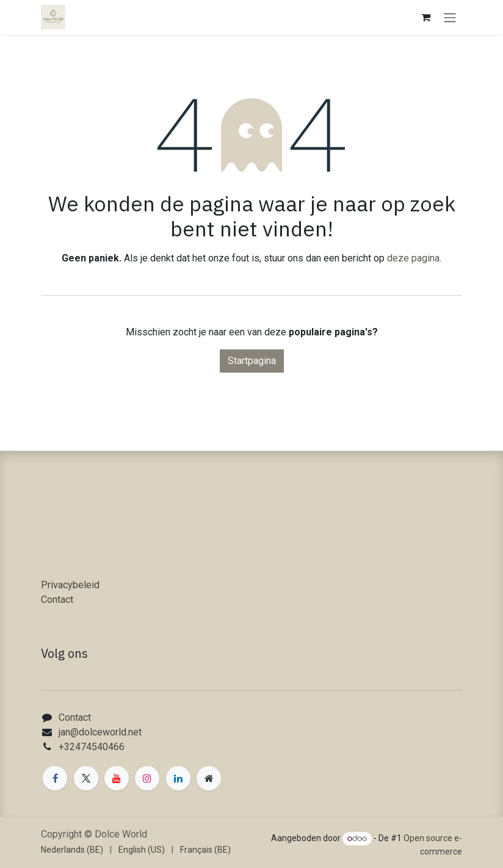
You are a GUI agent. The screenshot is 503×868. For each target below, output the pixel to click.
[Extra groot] (209, 778)
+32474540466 (92, 747)
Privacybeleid (70, 585)
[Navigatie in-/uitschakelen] (450, 17)
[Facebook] (55, 778)
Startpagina (252, 361)
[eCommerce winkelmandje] (425, 17)
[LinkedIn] (178, 778)
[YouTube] (117, 778)
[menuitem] (72, 850)
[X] (86, 778)
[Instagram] (147, 778)
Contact (57, 600)
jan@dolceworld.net (100, 732)
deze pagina (413, 258)
